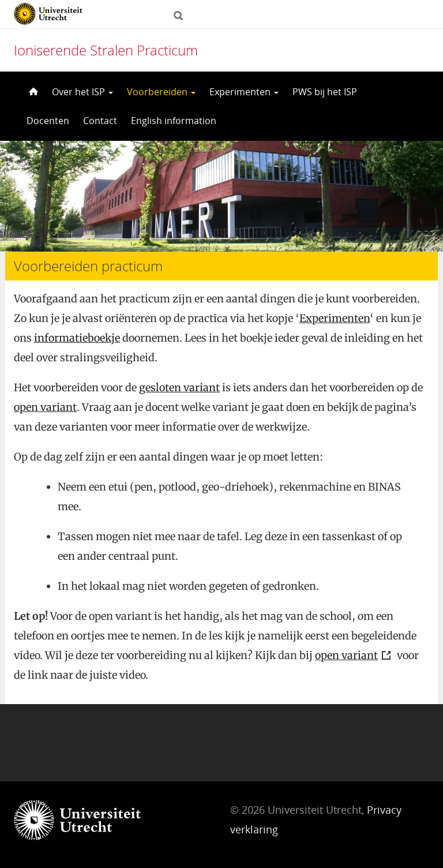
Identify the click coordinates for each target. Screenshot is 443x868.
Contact (100, 121)
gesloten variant (179, 388)
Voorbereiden (161, 92)
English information (174, 121)
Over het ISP (82, 92)
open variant (45, 407)
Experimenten (244, 92)
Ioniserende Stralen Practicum (106, 50)
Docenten (48, 121)
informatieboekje (77, 338)
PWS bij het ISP (325, 92)
